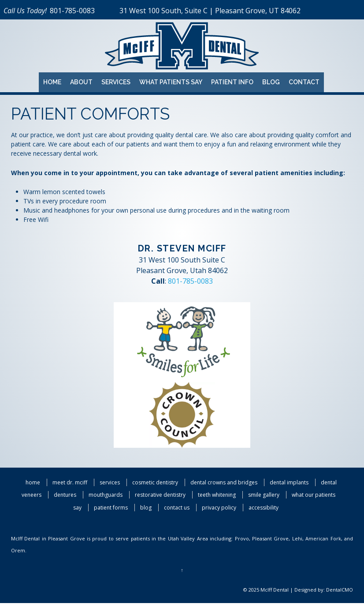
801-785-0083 (72, 11)
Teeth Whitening (217, 495)
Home (52, 82)
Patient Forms (111, 508)
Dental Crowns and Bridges (224, 482)
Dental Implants (289, 482)
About (81, 82)
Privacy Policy (219, 508)
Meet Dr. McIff (70, 482)
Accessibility (264, 508)
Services (116, 82)
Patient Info (232, 82)
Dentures (65, 495)
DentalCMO (340, 590)
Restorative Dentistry (160, 495)
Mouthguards (106, 495)
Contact (304, 82)
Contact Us (177, 508)
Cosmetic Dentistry (155, 482)
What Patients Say (171, 82)
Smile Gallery (264, 495)
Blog (271, 82)
